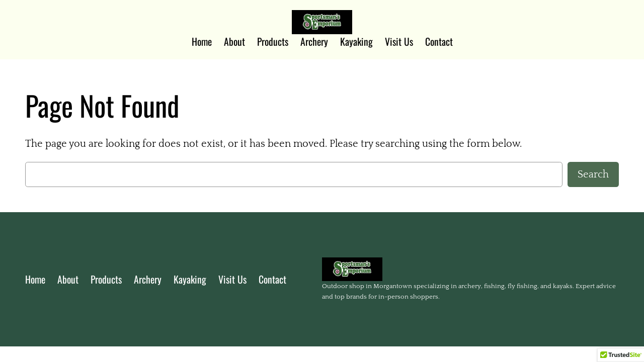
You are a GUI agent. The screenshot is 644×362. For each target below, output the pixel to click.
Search (593, 174)
